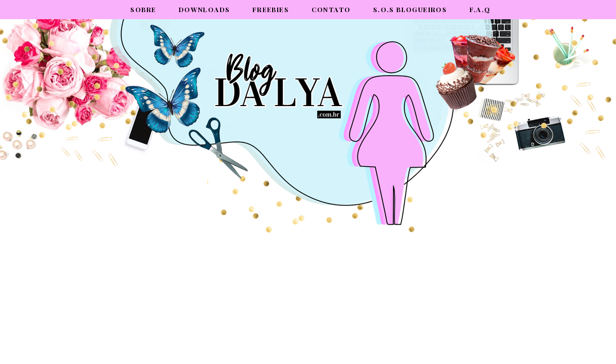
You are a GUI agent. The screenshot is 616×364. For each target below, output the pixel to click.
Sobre (143, 9)
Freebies (271, 9)
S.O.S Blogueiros (410, 9)
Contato (331, 9)
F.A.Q (480, 9)
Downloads (204, 9)
